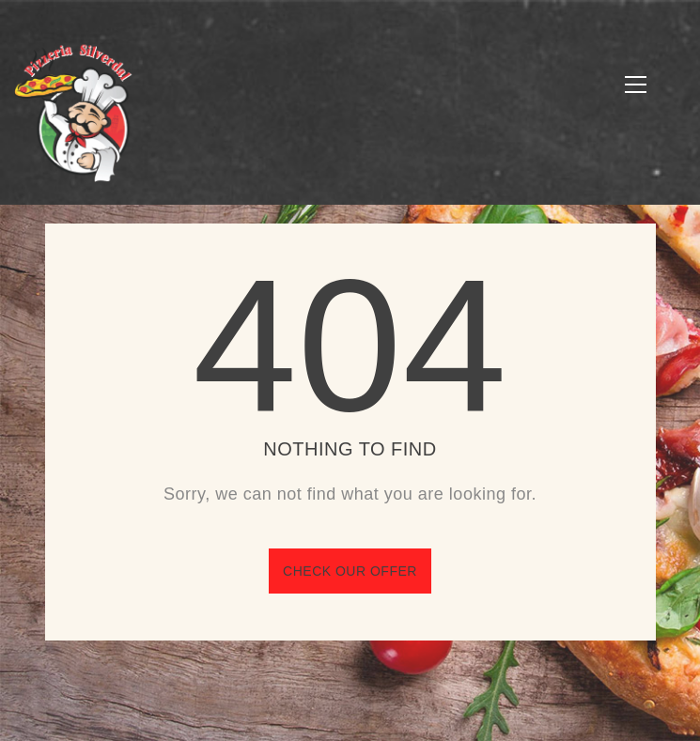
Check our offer (350, 571)
